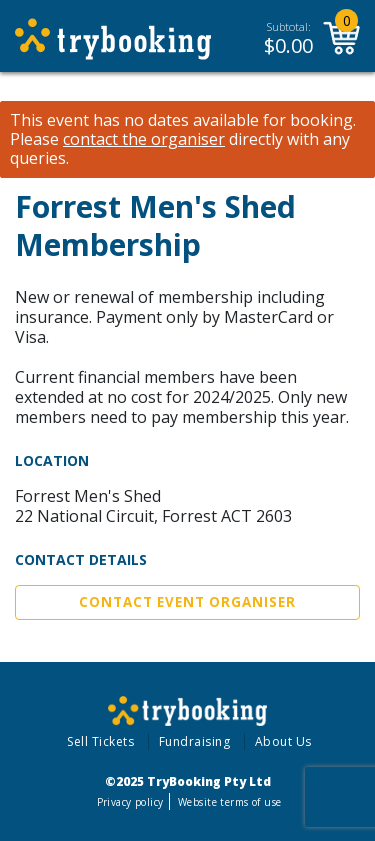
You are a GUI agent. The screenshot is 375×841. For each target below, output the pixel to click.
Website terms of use (229, 802)
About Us (283, 741)
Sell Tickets (100, 741)
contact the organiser (144, 139)
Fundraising (195, 741)
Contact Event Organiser (187, 602)
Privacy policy (130, 802)
